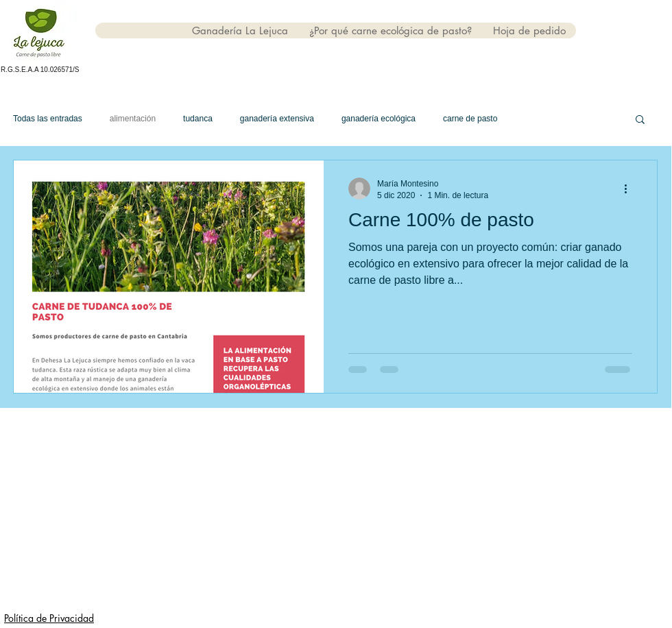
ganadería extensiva (277, 119)
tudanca (198, 119)
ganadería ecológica (379, 119)
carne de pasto (470, 119)
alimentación (133, 119)
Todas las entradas (48, 119)
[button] (640, 120)
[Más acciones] (630, 189)
